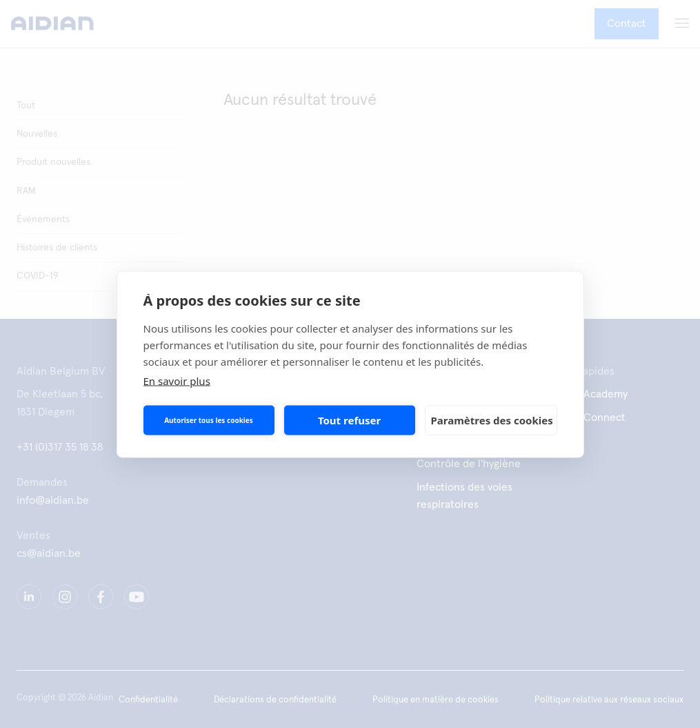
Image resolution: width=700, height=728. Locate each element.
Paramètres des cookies (492, 420)
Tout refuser (349, 420)
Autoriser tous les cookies (209, 420)
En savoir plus (177, 380)
